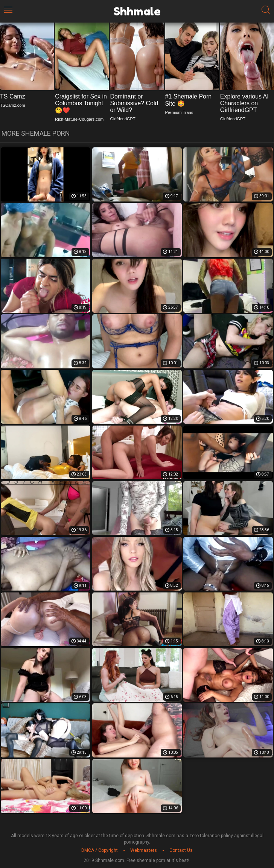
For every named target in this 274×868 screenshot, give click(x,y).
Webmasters (144, 850)
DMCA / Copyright (100, 850)
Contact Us (181, 850)
